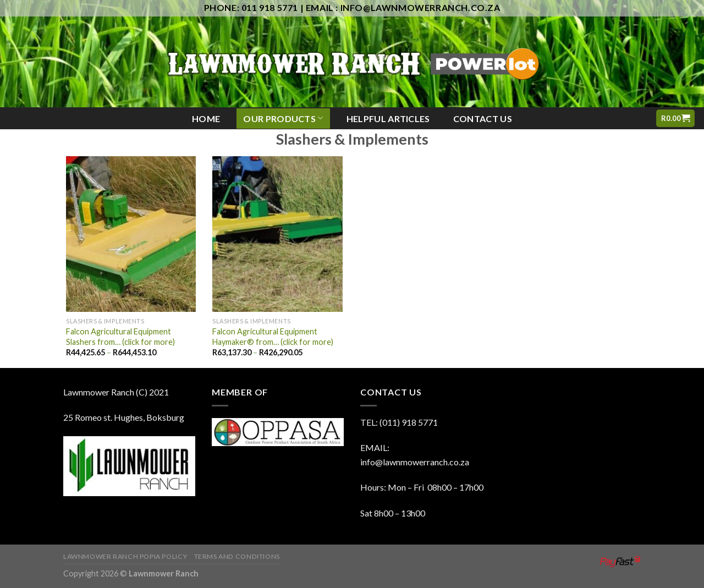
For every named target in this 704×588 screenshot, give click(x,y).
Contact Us (483, 119)
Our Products (283, 118)
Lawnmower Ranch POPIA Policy (125, 556)
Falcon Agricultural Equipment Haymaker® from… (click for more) (273, 337)
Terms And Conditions (237, 556)
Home (206, 119)
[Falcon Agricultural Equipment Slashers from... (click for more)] (131, 234)
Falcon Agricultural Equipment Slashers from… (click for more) (120, 337)
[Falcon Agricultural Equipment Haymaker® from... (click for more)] (277, 234)
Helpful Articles (388, 119)
